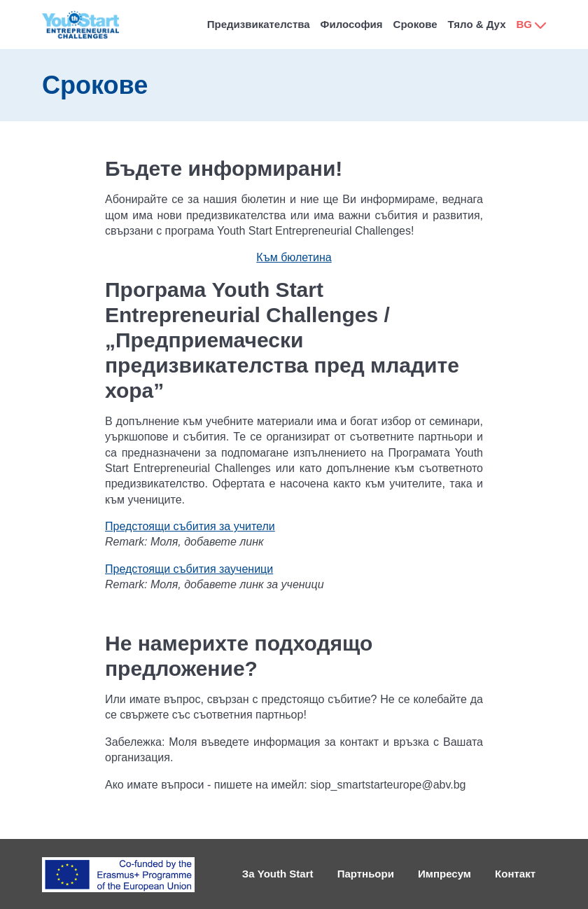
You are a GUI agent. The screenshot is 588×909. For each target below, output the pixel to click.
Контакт (515, 874)
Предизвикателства (259, 24)
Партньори (366, 874)
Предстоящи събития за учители (190, 526)
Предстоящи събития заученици (189, 569)
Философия (352, 24)
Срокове (415, 24)
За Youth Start (278, 874)
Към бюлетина (294, 257)
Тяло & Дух (477, 24)
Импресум (444, 874)
